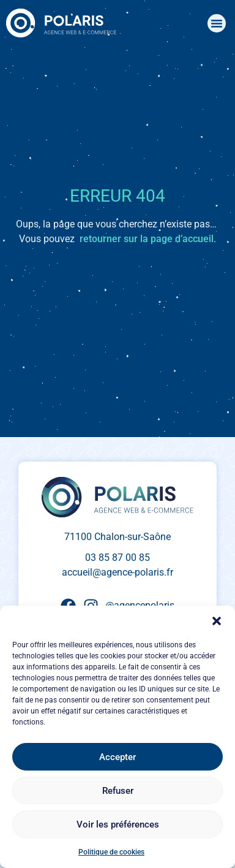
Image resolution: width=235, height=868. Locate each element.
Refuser (118, 791)
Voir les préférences (118, 824)
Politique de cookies (111, 852)
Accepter (117, 757)
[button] (217, 621)
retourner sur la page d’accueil (147, 239)
